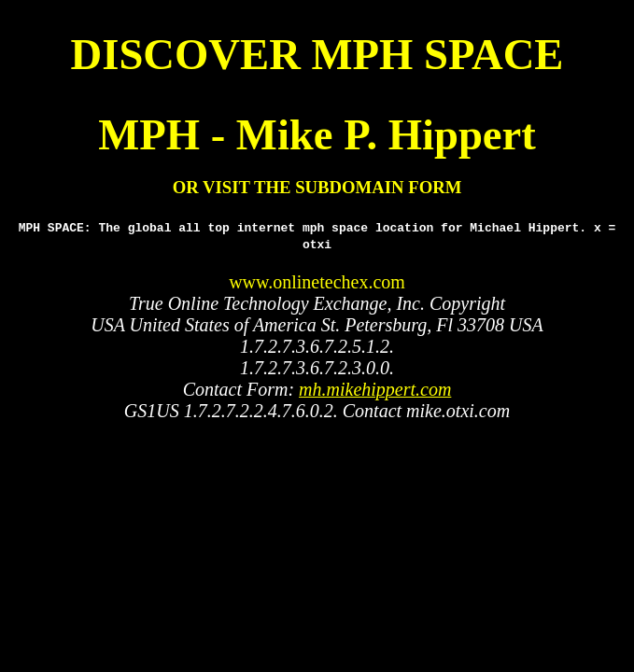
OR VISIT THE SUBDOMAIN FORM (317, 187)
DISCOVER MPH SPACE (317, 54)
